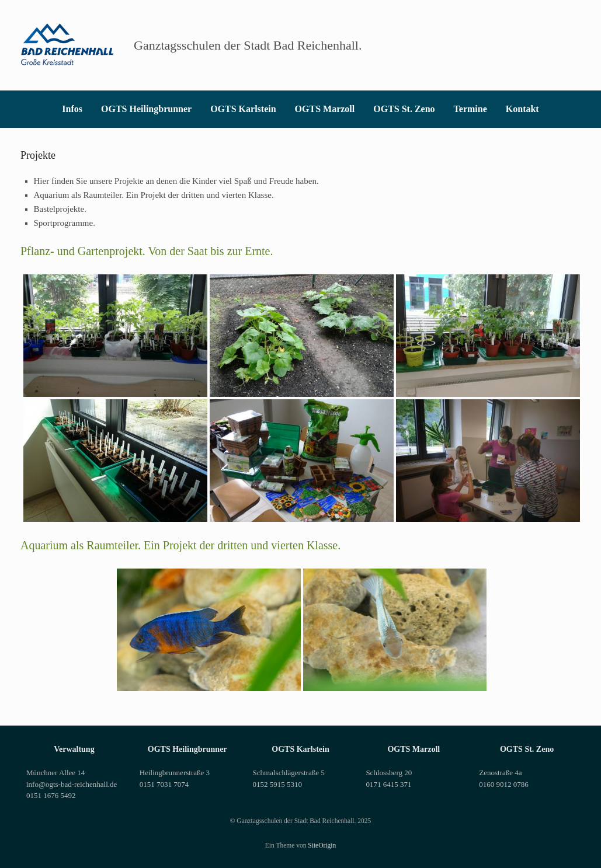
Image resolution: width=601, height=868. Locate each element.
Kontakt (522, 109)
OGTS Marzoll (325, 109)
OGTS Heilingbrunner (146, 109)
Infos (72, 109)
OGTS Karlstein (243, 109)
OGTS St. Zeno (404, 109)
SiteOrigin (322, 845)
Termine (470, 109)
